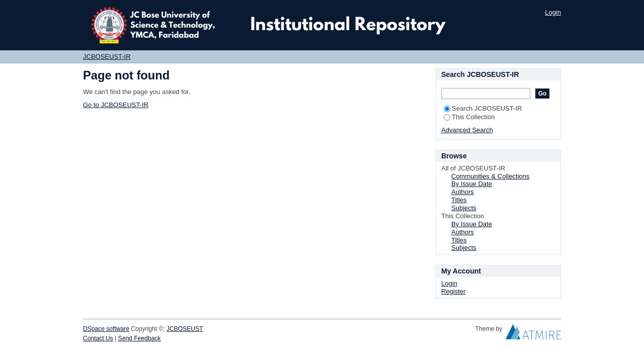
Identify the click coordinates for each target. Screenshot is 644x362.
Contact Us (98, 338)
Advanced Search (467, 130)
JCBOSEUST (185, 329)
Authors (463, 192)
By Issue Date (472, 184)
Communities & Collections (490, 176)
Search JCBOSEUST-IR (483, 108)
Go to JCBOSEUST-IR (116, 105)
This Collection (469, 117)
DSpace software (106, 329)
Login (553, 12)
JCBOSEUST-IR (107, 57)
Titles (459, 200)
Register (453, 291)
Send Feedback (140, 338)
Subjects (464, 208)
